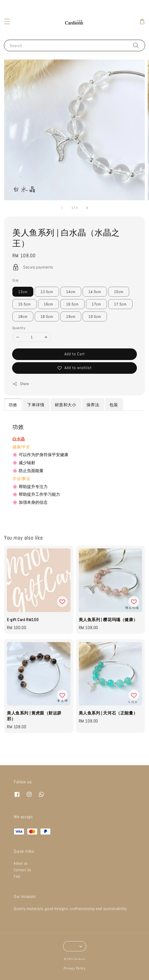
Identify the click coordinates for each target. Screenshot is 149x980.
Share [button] (21, 384)
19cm (71, 316)
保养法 (93, 405)
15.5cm (25, 304)
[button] (7, 21)
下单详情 (36, 405)
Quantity (19, 328)
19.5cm (95, 316)
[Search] (136, 45)
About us (21, 863)
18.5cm (47, 316)
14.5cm (95, 292)
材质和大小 (66, 405)
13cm (23, 292)
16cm (48, 304)
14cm (71, 292)
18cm (23, 316)
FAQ (17, 876)
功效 (13, 405)
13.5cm (47, 292)
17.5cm (120, 304)
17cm (96, 304)
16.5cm (72, 304)
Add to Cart (75, 354)
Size (16, 280)
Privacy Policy (74, 968)
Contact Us (22, 870)
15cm (119, 292)
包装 (114, 405)
